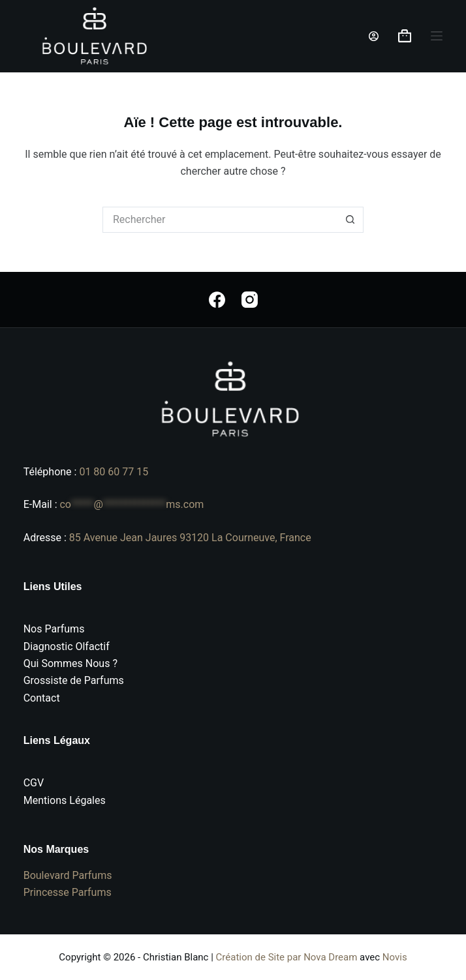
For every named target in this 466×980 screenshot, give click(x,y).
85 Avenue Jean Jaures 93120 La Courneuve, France (190, 538)
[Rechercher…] (220, 220)
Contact (42, 698)
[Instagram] (250, 300)
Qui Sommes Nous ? (70, 663)
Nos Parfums (54, 629)
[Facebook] (217, 300)
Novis (395, 957)
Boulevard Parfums (68, 875)
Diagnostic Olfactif (67, 646)
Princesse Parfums (68, 892)
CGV (34, 783)
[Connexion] (374, 36)
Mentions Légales (65, 800)
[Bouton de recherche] (350, 220)
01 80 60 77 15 (114, 472)
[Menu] (437, 36)
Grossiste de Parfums (74, 680)
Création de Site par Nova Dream (287, 957)
